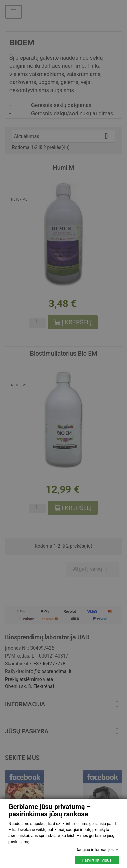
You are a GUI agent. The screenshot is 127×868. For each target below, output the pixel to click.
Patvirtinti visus (97, 860)
